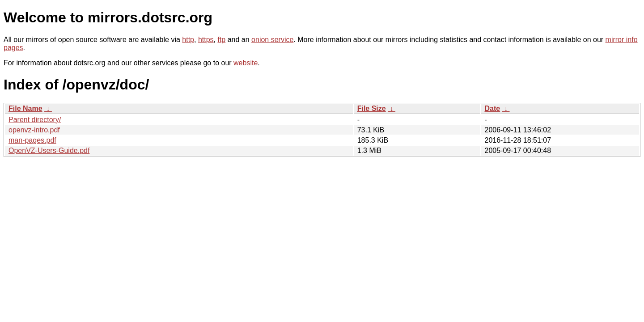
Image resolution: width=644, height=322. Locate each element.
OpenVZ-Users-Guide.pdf (49, 150)
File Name (25, 108)
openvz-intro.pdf (34, 130)
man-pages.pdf (32, 140)
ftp (221, 40)
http (188, 40)
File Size (372, 108)
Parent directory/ (35, 120)
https (206, 40)
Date (492, 108)
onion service (272, 40)
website (246, 63)
